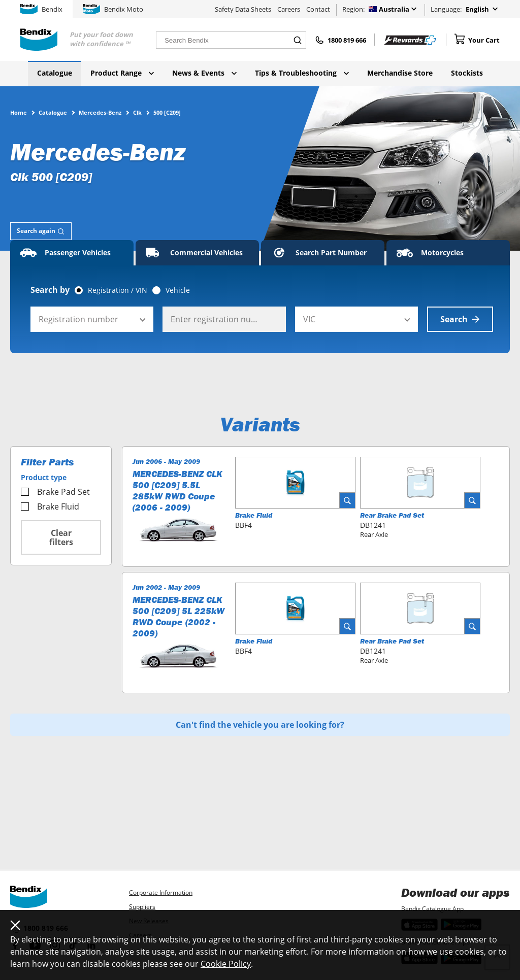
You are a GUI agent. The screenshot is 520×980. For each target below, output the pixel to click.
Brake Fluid (50, 506)
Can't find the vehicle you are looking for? (260, 725)
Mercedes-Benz (100, 112)
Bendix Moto (113, 9)
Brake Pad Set (55, 492)
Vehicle (178, 290)
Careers (289, 9)
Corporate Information (161, 892)
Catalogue (55, 73)
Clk (137, 112)
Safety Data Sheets (243, 9)
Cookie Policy (226, 964)
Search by (50, 290)
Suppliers (142, 907)
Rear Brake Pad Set (392, 515)
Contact (318, 9)
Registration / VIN (118, 290)
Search (460, 319)
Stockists (467, 73)
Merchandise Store (400, 73)
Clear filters (61, 537)
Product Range (122, 73)
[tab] (41, 231)
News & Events (204, 73)
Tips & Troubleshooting (302, 73)
